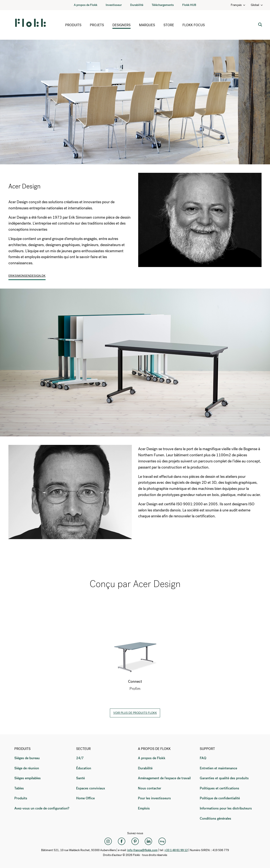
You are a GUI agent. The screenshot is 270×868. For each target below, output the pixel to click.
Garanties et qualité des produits (224, 778)
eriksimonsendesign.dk (27, 276)
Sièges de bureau (27, 758)
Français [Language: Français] (238, 5)
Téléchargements (163, 5)
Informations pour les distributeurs (226, 808)
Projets (97, 25)
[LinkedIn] (148, 841)
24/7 (80, 758)
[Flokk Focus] (162, 841)
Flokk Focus (194, 25)
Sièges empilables (28, 778)
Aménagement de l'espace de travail (164, 778)
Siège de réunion (27, 768)
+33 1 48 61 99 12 (176, 850)
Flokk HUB (189, 5)
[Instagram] (108, 841)
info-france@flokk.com (142, 850)
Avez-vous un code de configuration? (42, 808)
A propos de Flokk (86, 5)
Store (169, 25)
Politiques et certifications (219, 788)
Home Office (85, 798)
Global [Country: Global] (257, 5)
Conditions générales (215, 818)
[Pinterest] (135, 841)
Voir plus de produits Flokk (135, 713)
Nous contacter (150, 788)
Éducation (84, 768)
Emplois (144, 808)
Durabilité (137, 5)
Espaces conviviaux (91, 788)
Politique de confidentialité (220, 798)
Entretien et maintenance (218, 768)
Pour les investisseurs (154, 798)
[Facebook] (121, 841)
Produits (73, 25)
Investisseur (114, 5)
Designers (121, 25)
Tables (19, 788)
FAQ (203, 758)
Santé (80, 778)
